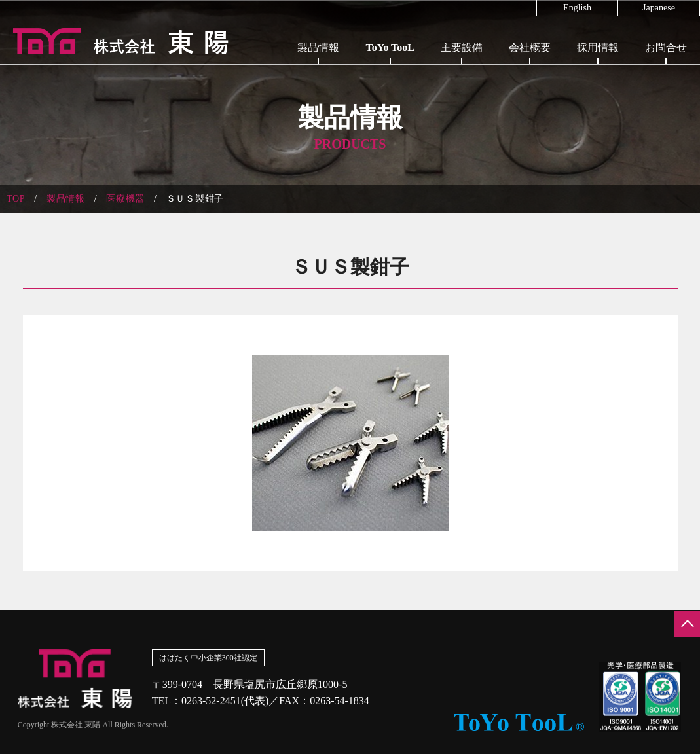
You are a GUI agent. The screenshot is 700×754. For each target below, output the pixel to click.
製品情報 (318, 47)
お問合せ (666, 47)
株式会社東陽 (115, 41)
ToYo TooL (390, 47)
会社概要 (530, 47)
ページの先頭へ (687, 624)
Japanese (659, 8)
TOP (16, 199)
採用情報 (598, 47)
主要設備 (462, 47)
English (577, 8)
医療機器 (125, 199)
